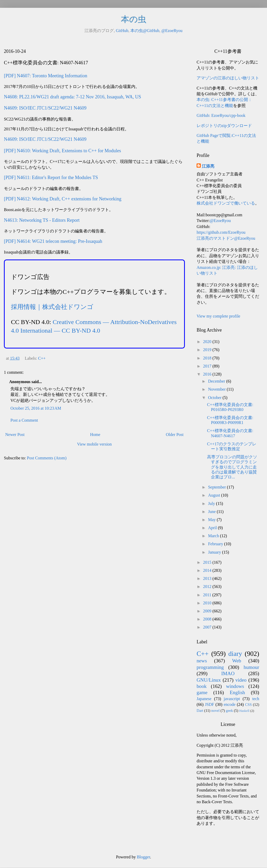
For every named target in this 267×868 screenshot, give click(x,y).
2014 (208, 570)
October (215, 398)
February (216, 544)
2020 (208, 342)
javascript (232, 699)
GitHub (122, 31)
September (217, 487)
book (202, 686)
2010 (208, 603)
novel (215, 711)
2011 (208, 595)
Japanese (204, 699)
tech (256, 699)
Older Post (175, 435)
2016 (208, 374)
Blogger (144, 857)
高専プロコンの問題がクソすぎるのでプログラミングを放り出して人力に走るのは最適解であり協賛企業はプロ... (232, 467)
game (202, 692)
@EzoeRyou (172, 31)
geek (229, 711)
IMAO (228, 673)
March (214, 536)
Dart (200, 711)
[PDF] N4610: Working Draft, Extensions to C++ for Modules (62, 151)
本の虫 (134, 19)
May (212, 520)
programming (210, 667)
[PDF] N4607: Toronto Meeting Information (45, 76)
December (217, 381)
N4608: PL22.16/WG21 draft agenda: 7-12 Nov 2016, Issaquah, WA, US (72, 97)
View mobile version (94, 444)
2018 (208, 358)
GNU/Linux (209, 680)
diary (235, 654)
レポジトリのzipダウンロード (224, 126)
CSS (248, 705)
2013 (208, 578)
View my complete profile (218, 316)
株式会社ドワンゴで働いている (226, 203)
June (212, 512)
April (213, 528)
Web (237, 661)
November (217, 389)
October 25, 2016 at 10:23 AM (36, 408)
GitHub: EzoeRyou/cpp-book (221, 115)
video (241, 680)
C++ (42, 358)
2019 (208, 350)
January (215, 552)
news (202, 661)
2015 (208, 562)
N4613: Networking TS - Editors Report (42, 220)
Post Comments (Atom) (47, 458)
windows (235, 686)
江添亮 (208, 166)
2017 (208, 366)
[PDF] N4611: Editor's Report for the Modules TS (51, 178)
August (215, 495)
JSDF (210, 704)
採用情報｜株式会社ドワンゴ (52, 307)
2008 (208, 619)
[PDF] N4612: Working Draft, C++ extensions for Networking (63, 199)
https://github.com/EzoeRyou (221, 232)
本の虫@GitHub (145, 31)
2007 (208, 627)
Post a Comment (24, 420)
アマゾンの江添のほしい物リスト (228, 78)
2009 (208, 611)
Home (95, 435)
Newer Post (15, 435)
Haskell (244, 711)
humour (251, 667)
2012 (208, 587)
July (212, 503)
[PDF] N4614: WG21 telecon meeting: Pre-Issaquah (53, 241)
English (237, 692)
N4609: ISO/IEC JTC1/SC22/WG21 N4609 (45, 108)
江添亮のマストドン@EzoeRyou (226, 238)
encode (230, 704)
